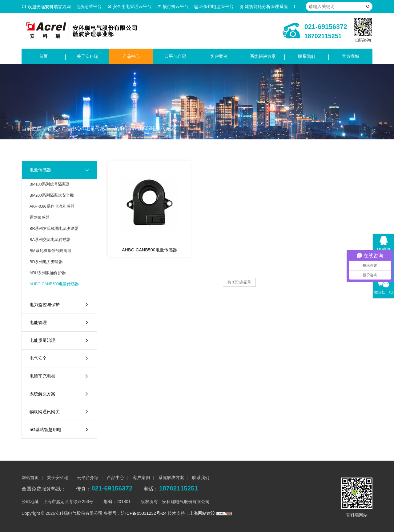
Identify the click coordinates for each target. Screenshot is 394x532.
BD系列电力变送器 (46, 262)
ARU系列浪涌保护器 (48, 273)
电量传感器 (98, 128)
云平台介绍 (175, 56)
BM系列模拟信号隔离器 (50, 251)
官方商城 (351, 56)
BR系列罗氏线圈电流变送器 (54, 229)
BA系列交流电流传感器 (50, 240)
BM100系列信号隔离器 (50, 184)
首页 (43, 56)
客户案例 (219, 56)
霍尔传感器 (40, 218)
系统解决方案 (263, 56)
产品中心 (131, 56)
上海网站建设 (203, 513)
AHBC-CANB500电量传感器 (145, 128)
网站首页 (30, 478)
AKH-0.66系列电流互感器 (52, 206)
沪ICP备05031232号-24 (144, 513)
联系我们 (307, 56)
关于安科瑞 (87, 56)
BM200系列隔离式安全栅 (52, 195)
